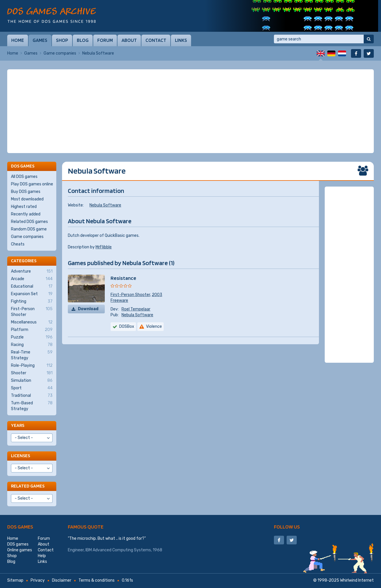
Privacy (38, 580)
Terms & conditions (97, 580)
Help (42, 556)
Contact (156, 40)
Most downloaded (27, 199)
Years (18, 425)
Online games (20, 550)
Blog (83, 40)
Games (40, 40)
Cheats (18, 244)
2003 (157, 295)
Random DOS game (29, 229)
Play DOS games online (32, 184)
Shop (62, 40)
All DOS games (24, 177)
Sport (32, 388)
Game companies (60, 53)
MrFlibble (104, 247)
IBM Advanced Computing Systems (118, 550)
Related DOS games (29, 222)
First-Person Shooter (130, 295)
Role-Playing (32, 366)
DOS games (20, 527)
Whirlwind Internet (357, 580)
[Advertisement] (190, 111)
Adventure (32, 271)
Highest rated (24, 207)
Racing (32, 345)
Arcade (32, 279)
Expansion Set (32, 294)
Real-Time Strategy (32, 355)
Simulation (32, 381)
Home (18, 40)
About (129, 40)
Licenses (20, 456)
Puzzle (32, 337)
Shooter (32, 373)
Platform (32, 330)
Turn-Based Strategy (32, 406)
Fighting (32, 302)
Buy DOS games (26, 192)
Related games (28, 486)
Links (181, 40)
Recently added (26, 214)
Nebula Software (105, 205)
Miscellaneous (32, 322)
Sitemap (15, 580)
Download (88, 309)
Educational (32, 286)
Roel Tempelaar (136, 309)
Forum (105, 40)
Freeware (119, 300)
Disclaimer (62, 580)
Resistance (123, 278)
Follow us (287, 527)
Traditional (32, 396)
